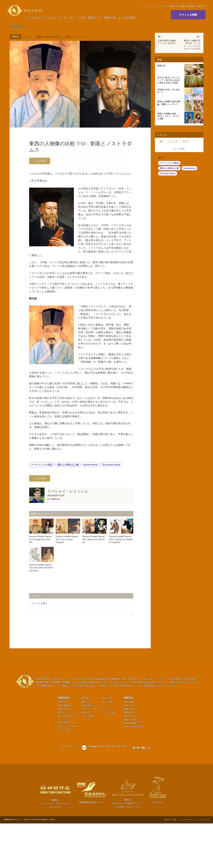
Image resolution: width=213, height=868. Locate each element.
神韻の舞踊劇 (130, 767)
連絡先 (183, 6)
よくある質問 (126, 18)
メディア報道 (87, 760)
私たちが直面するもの (67, 762)
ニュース (173, 141)
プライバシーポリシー (188, 864)
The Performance (34, 18)
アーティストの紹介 (67, 770)
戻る (15, 37)
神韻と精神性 (64, 767)
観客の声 (110, 18)
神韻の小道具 (130, 764)
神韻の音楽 (129, 750)
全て (162, 141)
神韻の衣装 (129, 757)
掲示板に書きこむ (142, 792)
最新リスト (95, 18)
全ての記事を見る (54, 543)
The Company (50, 18)
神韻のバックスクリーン (135, 760)
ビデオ (82, 18)
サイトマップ (204, 864)
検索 (192, 6)
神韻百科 (174, 6)
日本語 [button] (201, 6)
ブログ (28, 37)
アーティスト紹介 (90, 753)
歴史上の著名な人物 (68, 509)
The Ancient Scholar (111, 509)
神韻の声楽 (129, 753)
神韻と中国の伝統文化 (134, 771)
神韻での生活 (64, 753)
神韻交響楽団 (64, 750)
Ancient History (90, 509)
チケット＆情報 (188, 15)
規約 (174, 864)
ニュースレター (160, 6)
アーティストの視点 (42, 509)
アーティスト (67, 18)
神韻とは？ (63, 746)
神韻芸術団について (91, 750)
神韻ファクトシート (67, 757)
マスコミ (147, 6)
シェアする (40, 161)
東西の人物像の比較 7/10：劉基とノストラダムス (63, 37)
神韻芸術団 (64, 742)
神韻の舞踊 (129, 746)
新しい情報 (108, 746)
